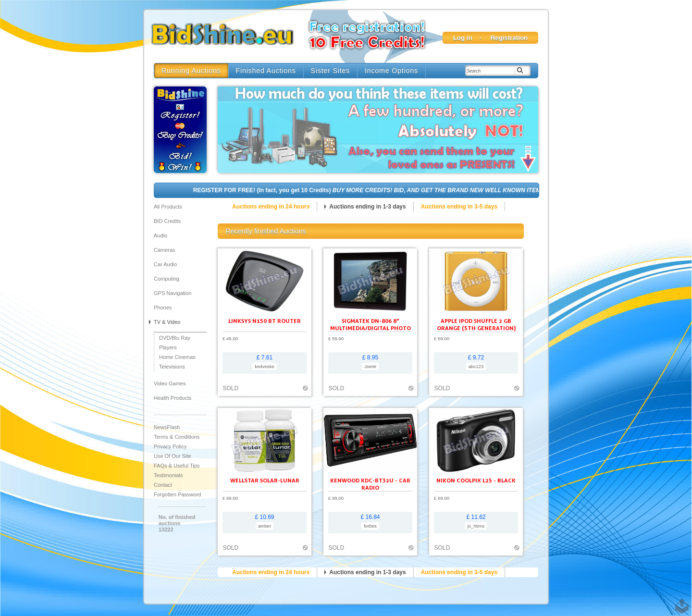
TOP (680, 601)
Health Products (173, 398)
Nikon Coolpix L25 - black (476, 480)
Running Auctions (191, 71)
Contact (163, 485)
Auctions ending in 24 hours (271, 207)
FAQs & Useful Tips (177, 466)
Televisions (172, 367)
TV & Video (167, 322)
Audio (161, 235)
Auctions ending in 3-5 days (459, 207)
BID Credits (167, 221)
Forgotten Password (177, 494)
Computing (167, 279)
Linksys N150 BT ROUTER (265, 321)
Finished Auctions (266, 71)
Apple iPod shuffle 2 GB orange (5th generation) (476, 324)
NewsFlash (167, 427)
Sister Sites (330, 71)
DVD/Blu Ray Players (175, 343)
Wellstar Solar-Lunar (265, 480)
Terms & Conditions (177, 437)
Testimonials (168, 475)
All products (168, 207)
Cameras (165, 250)
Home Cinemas (177, 357)
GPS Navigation (173, 293)
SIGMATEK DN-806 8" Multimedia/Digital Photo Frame (371, 328)
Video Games (170, 383)
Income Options (391, 71)
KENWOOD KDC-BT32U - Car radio (370, 484)
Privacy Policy (170, 446)
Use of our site (173, 456)
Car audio (165, 264)
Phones (163, 308)
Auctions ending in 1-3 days (367, 207)
